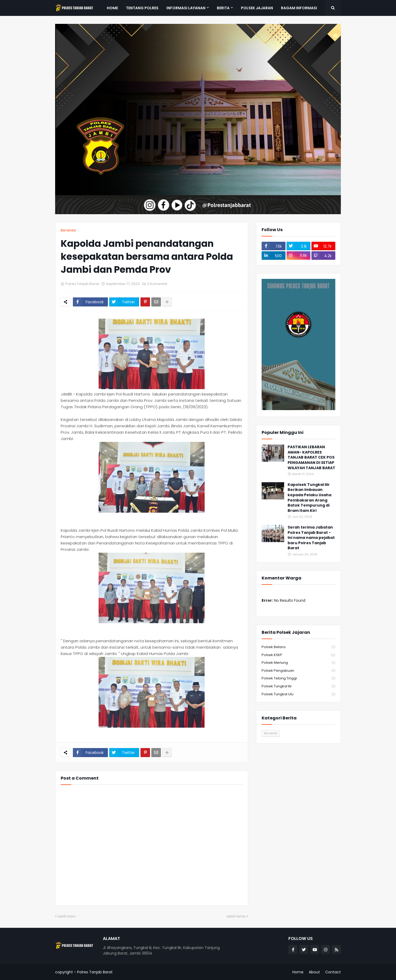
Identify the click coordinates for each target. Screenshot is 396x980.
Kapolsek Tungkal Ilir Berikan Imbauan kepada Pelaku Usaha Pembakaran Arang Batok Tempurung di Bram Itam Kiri (309, 498)
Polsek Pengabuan (298, 671)
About (314, 972)
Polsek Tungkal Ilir (298, 686)
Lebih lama (236, 916)
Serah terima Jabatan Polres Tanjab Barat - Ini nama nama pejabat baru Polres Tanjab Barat (311, 538)
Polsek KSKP (298, 655)
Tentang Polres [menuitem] (142, 8)
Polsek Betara (298, 647)
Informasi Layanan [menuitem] (186, 8)
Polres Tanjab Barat (95, 972)
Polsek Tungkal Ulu (298, 694)
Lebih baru (67, 916)
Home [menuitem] (112, 8)
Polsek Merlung (298, 663)
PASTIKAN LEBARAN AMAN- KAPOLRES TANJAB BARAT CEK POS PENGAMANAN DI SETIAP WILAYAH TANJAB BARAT (311, 457)
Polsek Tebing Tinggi (298, 678)
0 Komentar (157, 284)
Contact (333, 972)
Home (298, 972)
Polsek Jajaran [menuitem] (257, 8)
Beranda (68, 230)
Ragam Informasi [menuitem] (299, 8)
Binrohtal (271, 733)
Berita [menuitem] (223, 8)
